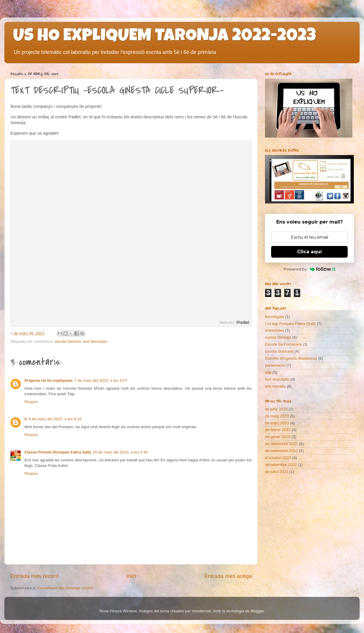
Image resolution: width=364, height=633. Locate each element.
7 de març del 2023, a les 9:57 (101, 380)
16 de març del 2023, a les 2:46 (120, 452)
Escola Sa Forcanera (283, 344)
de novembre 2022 (281, 451)
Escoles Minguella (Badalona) (291, 358)
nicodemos (201, 611)
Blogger (257, 611)
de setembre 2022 (281, 465)
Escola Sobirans (279, 351)
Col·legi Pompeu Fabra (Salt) (290, 324)
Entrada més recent (34, 576)
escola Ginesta (68, 341)
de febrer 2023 (278, 430)
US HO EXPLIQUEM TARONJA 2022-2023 (165, 37)
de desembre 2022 (281, 444)
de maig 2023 (277, 416)
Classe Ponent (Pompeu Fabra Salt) (58, 452)
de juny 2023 (276, 409)
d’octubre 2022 (278, 458)
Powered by (309, 269)
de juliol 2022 (277, 472)
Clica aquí (309, 252)
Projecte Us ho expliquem (48, 380)
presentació (275, 365)
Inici (131, 576)
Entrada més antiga (228, 576)
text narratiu (275, 386)
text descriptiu (95, 341)
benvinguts (274, 317)
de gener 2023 (278, 437)
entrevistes (274, 330)
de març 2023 (277, 423)
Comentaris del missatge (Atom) (65, 588)
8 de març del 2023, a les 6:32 (55, 419)
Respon (31, 402)
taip (268, 372)
